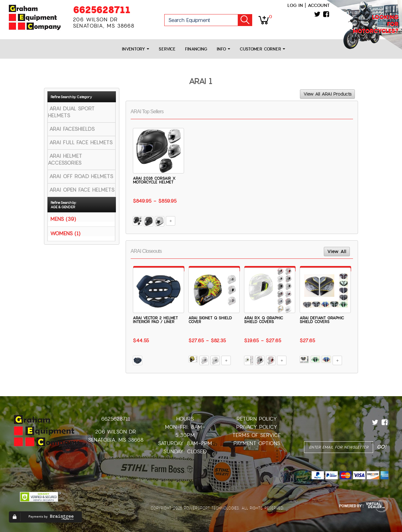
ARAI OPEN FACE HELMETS (82, 190)
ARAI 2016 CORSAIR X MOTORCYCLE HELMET (154, 180)
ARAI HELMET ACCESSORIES (65, 160)
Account (319, 5)
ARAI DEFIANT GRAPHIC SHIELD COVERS (322, 320)
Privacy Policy (257, 427)
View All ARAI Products (327, 94)
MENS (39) (63, 219)
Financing (196, 49)
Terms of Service (257, 435)
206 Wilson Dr (116, 432)
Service (167, 49)
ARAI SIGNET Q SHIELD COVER (210, 320)
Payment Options (257, 443)
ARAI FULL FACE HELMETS (81, 143)
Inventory (136, 49)
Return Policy (257, 419)
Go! (245, 20)
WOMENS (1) (65, 233)
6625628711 (102, 10)
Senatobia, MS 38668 (116, 440)
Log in (295, 5)
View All (337, 252)
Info (223, 49)
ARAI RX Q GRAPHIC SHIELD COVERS (263, 320)
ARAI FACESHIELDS (72, 129)
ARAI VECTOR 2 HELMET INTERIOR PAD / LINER (155, 320)
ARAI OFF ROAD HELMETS (81, 176)
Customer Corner (262, 49)
